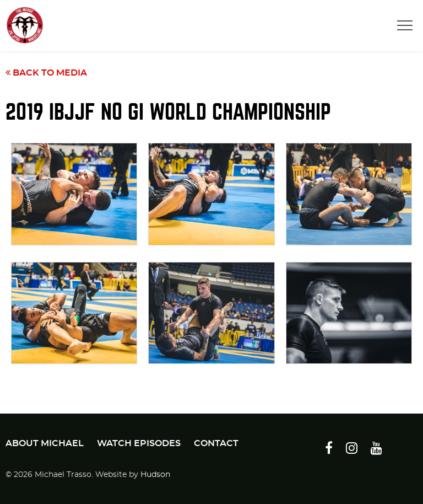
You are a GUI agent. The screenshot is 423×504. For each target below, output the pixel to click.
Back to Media (46, 73)
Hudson (155, 475)
